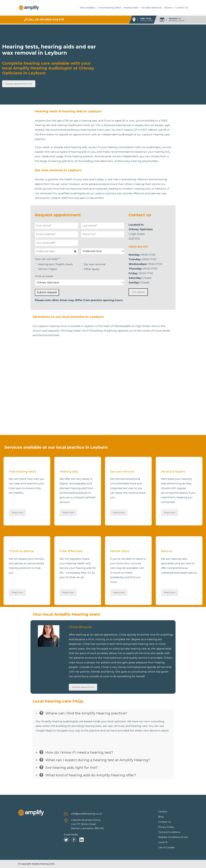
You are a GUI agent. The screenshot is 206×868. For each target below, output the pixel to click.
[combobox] (57, 251)
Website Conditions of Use (173, 837)
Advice (168, 8)
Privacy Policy (166, 827)
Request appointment (83, 687)
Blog (161, 817)
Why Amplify (87, 8)
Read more (17, 513)
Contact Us (182, 8)
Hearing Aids (131, 8)
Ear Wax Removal (152, 8)
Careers (163, 812)
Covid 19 (163, 842)
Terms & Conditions (169, 832)
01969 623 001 (138, 247)
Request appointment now (19, 84)
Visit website (138, 292)
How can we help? (48, 259)
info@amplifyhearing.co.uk (86, 814)
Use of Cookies (166, 847)
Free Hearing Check (110, 8)
